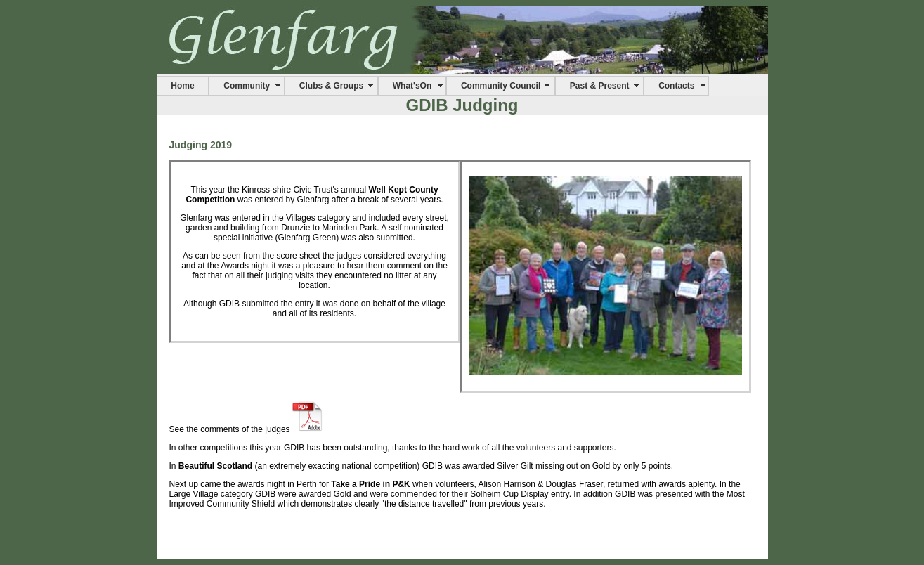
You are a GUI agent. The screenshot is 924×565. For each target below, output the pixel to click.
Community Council (501, 86)
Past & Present (600, 86)
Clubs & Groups (331, 86)
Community (247, 86)
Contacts (676, 86)
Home (182, 86)
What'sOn (412, 86)
